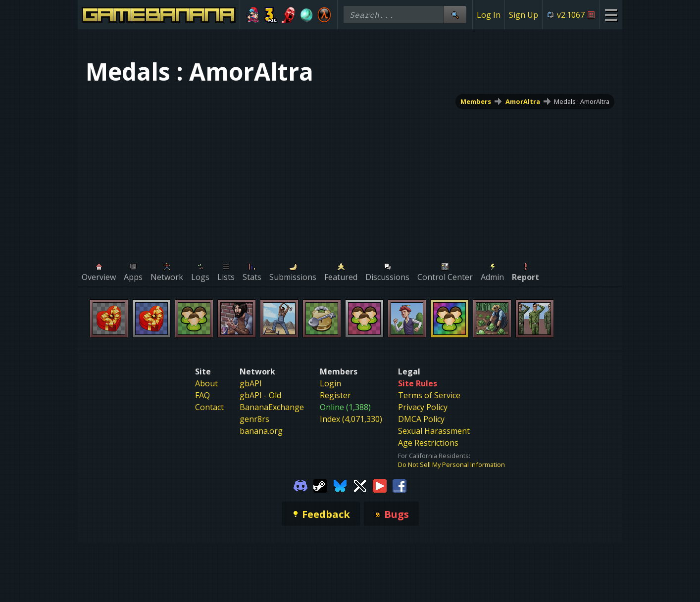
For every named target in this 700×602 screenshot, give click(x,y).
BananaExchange (272, 407)
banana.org (261, 431)
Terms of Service (429, 395)
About (206, 383)
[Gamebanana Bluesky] (340, 485)
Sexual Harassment (434, 431)
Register (335, 395)
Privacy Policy (423, 407)
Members (476, 101)
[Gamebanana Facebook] (400, 485)
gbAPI (251, 383)
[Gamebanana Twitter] (360, 485)
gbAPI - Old (260, 395)
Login (330, 383)
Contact (209, 407)
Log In (489, 15)
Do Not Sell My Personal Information (451, 464)
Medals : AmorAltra (582, 101)
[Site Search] (455, 15)
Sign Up (524, 15)
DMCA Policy (421, 419)
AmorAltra (523, 101)
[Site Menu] (611, 15)
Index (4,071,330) (351, 419)
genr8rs (254, 419)
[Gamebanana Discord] (300, 485)
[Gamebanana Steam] (320, 485)
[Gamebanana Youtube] (380, 485)
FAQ (202, 395)
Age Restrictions (428, 443)
